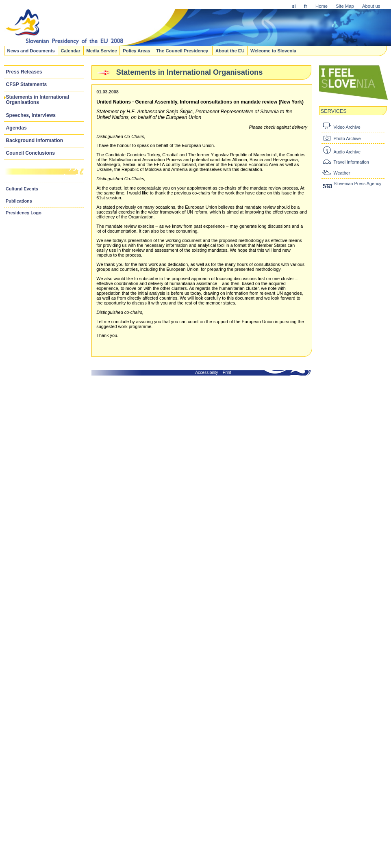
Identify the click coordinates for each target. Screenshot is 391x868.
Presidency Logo (24, 213)
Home (321, 6)
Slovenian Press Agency (357, 184)
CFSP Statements (27, 84)
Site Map (345, 6)
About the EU (230, 50)
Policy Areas (136, 50)
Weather (342, 173)
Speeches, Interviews (31, 115)
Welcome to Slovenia (273, 50)
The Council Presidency (183, 50)
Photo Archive (347, 138)
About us (371, 6)
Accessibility (206, 372)
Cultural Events (22, 189)
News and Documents (31, 50)
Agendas (16, 128)
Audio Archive (347, 152)
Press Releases (24, 72)
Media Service (101, 50)
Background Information (35, 140)
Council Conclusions (30, 153)
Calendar (70, 50)
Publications (19, 201)
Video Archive (347, 127)
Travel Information (351, 162)
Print (227, 372)
